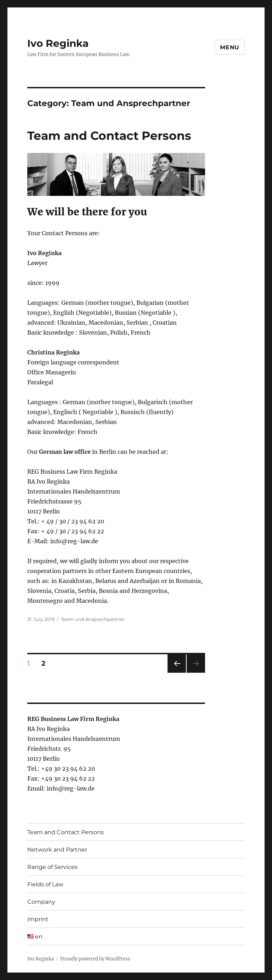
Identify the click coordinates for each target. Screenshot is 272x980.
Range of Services (52, 867)
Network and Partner (57, 850)
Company (41, 902)
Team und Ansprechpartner (93, 619)
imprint (38, 919)
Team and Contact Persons (109, 136)
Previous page (177, 673)
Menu (230, 47)
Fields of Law (45, 884)
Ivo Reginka (58, 43)
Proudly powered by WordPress (95, 959)
